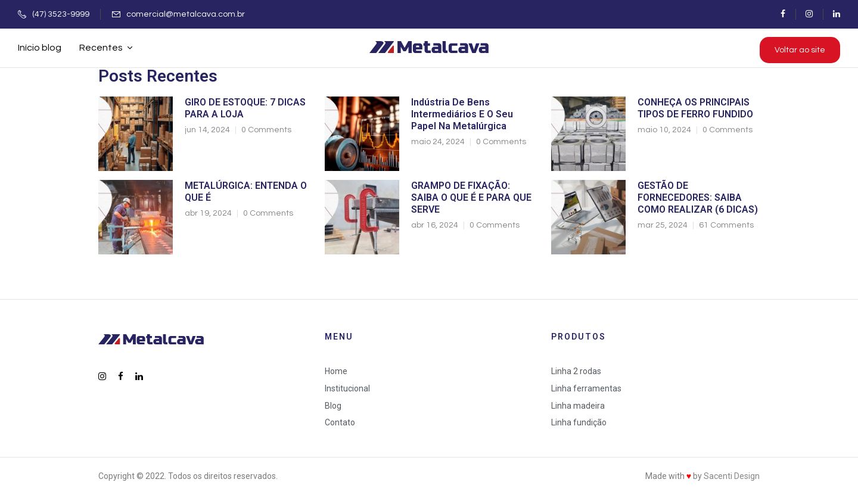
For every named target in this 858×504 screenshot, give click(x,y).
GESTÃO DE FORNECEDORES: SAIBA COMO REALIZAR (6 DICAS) (698, 197)
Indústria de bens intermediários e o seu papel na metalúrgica (462, 114)
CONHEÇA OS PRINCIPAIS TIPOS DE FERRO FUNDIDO (695, 108)
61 (726, 225)
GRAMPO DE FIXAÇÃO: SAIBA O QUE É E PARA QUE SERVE (471, 197)
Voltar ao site (800, 50)
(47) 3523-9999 (61, 14)
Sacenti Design (732, 476)
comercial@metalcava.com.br (186, 14)
